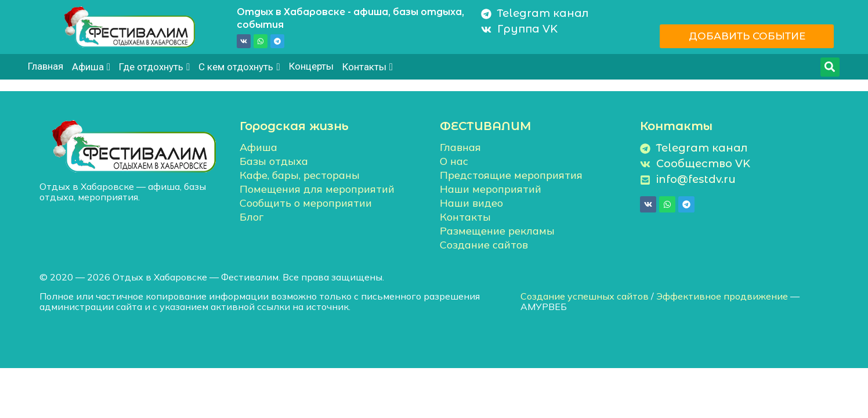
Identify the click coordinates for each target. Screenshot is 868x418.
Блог (252, 217)
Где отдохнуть (154, 67)
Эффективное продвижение (722, 296)
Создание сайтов (484, 245)
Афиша (91, 67)
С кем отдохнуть (239, 67)
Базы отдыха (274, 161)
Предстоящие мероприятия (511, 175)
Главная (46, 66)
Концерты (311, 66)
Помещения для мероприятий (317, 189)
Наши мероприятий (491, 189)
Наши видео (471, 203)
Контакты (368, 67)
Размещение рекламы (497, 231)
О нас (454, 161)
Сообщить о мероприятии (306, 203)
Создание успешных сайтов (585, 296)
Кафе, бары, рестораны (300, 175)
